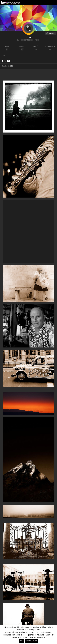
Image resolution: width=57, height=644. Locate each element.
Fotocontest (10, 3)
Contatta (50, 34)
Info (4, 56)
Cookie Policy (31, 641)
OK (22, 641)
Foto (6, 61)
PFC (36, 47)
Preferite (7, 66)
